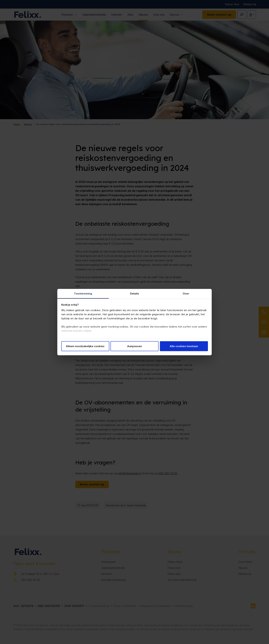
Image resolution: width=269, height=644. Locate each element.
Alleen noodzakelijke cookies (85, 346)
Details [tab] (135, 293)
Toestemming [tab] (83, 293)
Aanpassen (134, 346)
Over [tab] (186, 293)
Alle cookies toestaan (184, 346)
